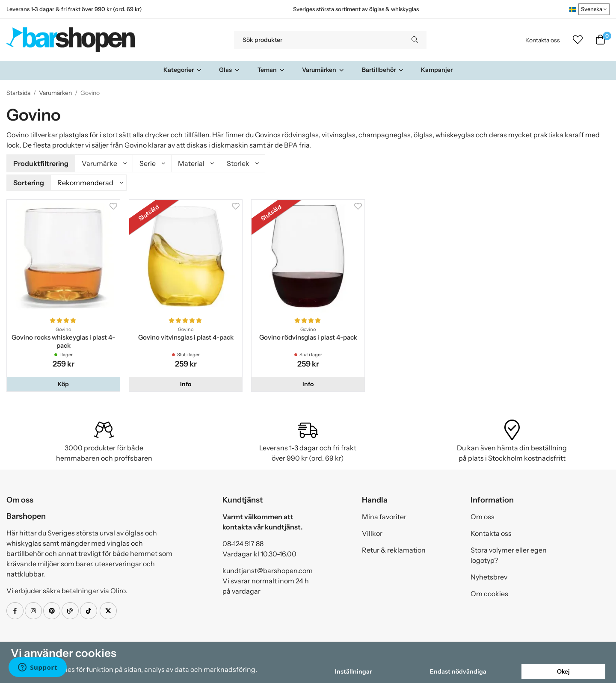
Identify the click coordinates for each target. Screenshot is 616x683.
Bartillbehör (383, 70)
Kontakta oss (543, 40)
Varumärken (323, 70)
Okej (563, 671)
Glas (230, 70)
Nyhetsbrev (489, 577)
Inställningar (353, 671)
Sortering (29, 183)
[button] (63, 384)
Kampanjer (437, 70)
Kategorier (183, 70)
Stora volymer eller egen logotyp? (509, 555)
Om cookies (489, 594)
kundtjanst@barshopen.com (268, 571)
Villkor (372, 533)
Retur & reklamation (394, 550)
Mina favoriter (384, 517)
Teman (271, 70)
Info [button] (186, 384)
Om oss (483, 517)
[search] (415, 40)
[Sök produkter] (318, 40)
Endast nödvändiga (458, 671)
